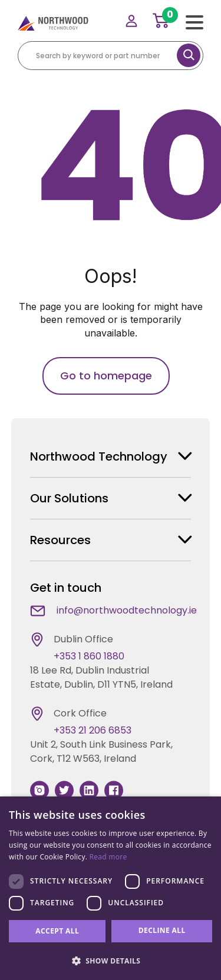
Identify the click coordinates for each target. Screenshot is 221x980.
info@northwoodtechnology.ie (127, 610)
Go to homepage (106, 376)
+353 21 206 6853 (93, 730)
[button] (111, 961)
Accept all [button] (57, 931)
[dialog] (111, 888)
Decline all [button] (162, 930)
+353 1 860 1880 (89, 656)
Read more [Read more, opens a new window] (108, 857)
